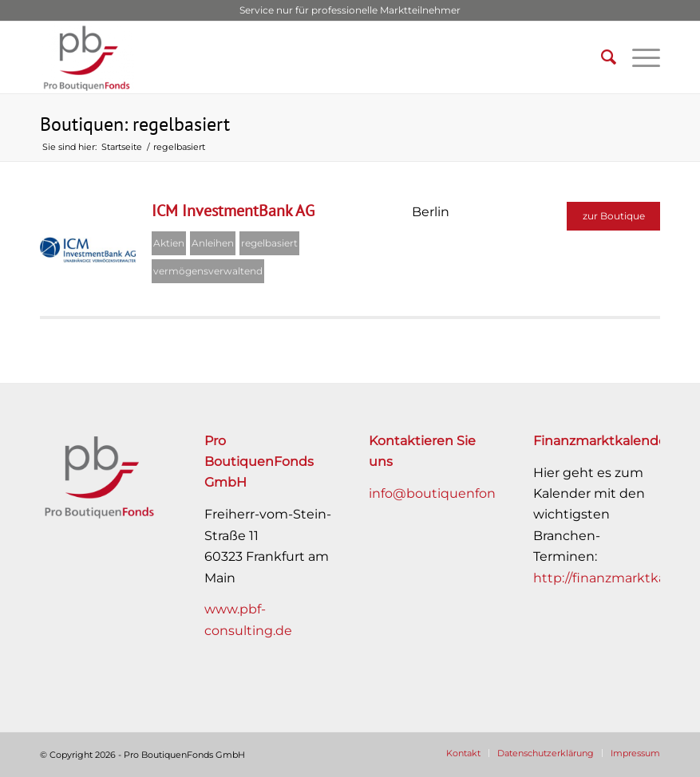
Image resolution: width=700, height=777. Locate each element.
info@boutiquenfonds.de (449, 493)
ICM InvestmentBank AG (233, 211)
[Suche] (601, 57)
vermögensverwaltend (208, 271)
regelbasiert (269, 243)
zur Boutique (614, 216)
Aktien (169, 243)
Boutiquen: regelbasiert (135, 124)
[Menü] (638, 57)
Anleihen (213, 243)
